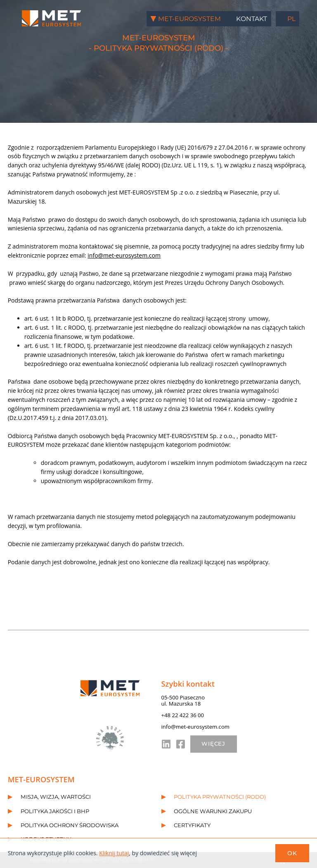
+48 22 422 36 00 (183, 715)
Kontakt (252, 19)
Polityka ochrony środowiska (70, 825)
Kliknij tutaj (114, 853)
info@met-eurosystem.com (124, 255)
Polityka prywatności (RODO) (220, 797)
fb (180, 744)
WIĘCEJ (214, 744)
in (166, 744)
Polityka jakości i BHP (55, 811)
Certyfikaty (192, 825)
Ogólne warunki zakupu (213, 811)
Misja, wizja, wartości (56, 797)
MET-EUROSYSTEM (189, 19)
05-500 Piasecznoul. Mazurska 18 (183, 700)
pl (291, 19)
